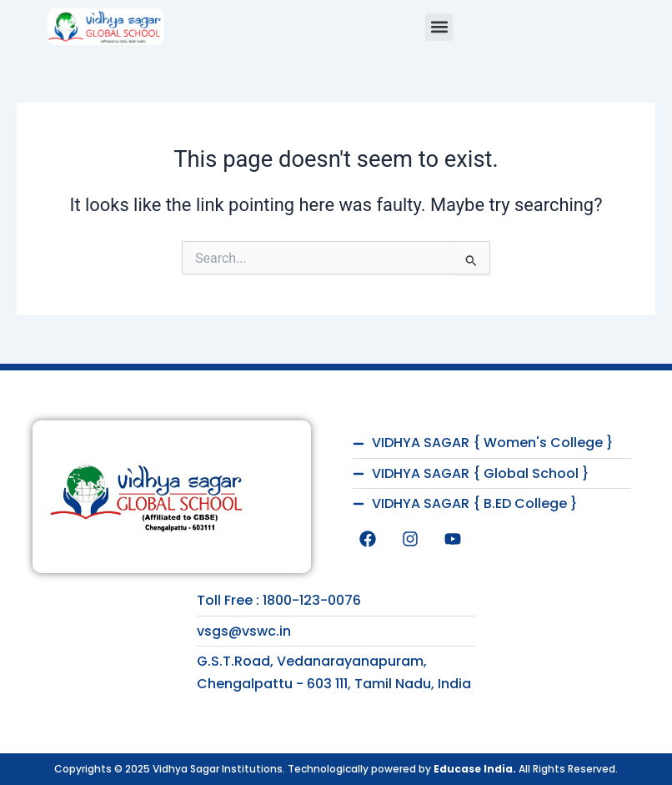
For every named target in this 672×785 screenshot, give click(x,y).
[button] (439, 27)
